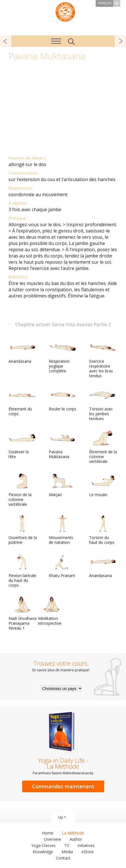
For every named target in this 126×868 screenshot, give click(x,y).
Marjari (62, 485)
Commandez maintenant (63, 786)
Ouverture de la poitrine (23, 530)
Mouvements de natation (62, 530)
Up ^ (62, 817)
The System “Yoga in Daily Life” (65, 11)
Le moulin (103, 485)
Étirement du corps (22, 401)
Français (109, 3)
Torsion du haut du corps (103, 530)
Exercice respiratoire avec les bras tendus (103, 359)
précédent (6, 41)
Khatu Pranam (62, 566)
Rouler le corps (63, 399)
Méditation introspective (52, 611)
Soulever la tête (22, 444)
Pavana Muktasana (62, 444)
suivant (120, 41)
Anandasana (22, 351)
